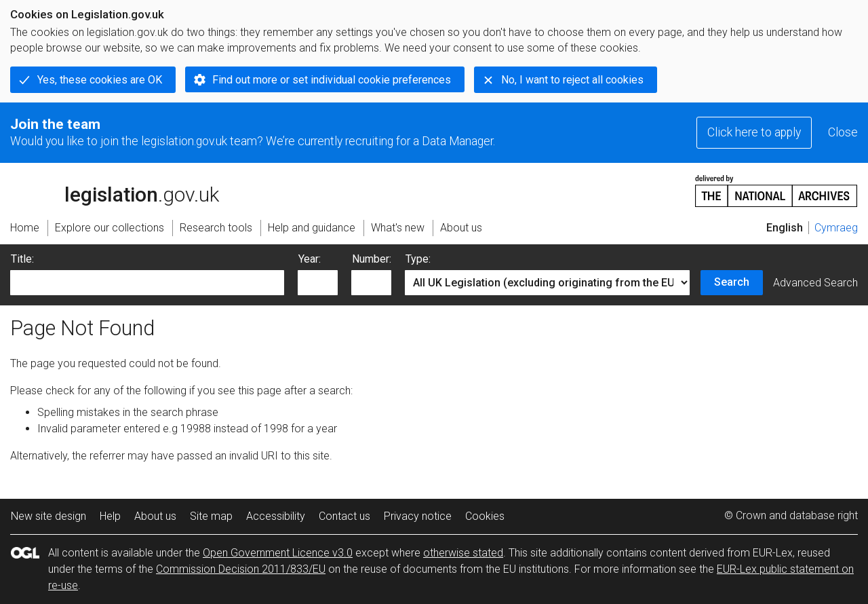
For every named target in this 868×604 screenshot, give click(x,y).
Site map (211, 516)
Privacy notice (418, 516)
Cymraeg (836, 228)
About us (155, 516)
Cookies (485, 516)
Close (843, 132)
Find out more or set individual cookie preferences (332, 80)
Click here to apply (754, 132)
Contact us (344, 516)
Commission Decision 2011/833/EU (241, 569)
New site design (48, 516)
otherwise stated (463, 553)
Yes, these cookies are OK (100, 80)
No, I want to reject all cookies (572, 80)
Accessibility (276, 516)
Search (732, 282)
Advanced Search (815, 283)
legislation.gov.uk (115, 190)
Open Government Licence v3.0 (278, 553)
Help (110, 516)
